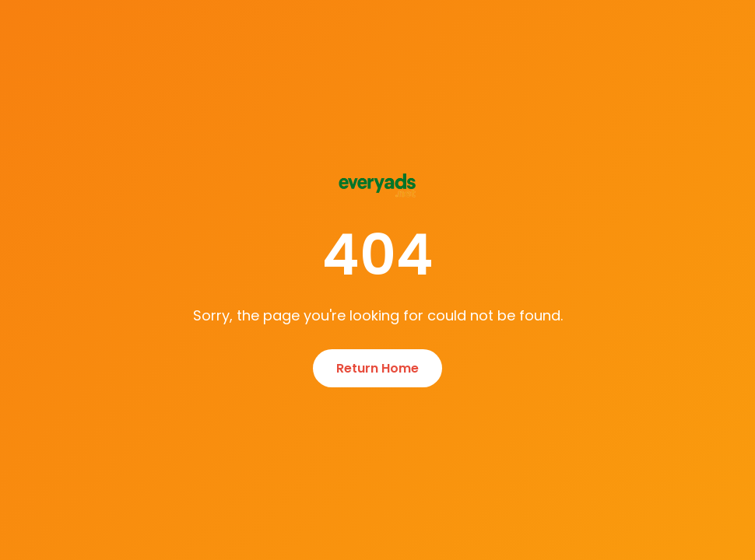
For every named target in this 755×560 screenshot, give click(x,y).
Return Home (377, 368)
